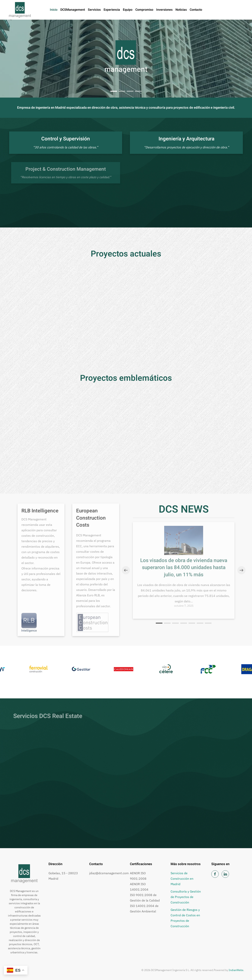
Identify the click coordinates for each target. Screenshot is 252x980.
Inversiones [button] (164, 10)
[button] (126, 570)
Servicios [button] (94, 10)
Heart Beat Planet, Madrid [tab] (138, 91)
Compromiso (144, 10)
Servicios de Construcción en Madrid (182, 879)
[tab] (114, 91)
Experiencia (112, 10)
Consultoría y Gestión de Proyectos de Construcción (186, 897)
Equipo (128, 10)
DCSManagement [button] (73, 10)
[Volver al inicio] (20, 10)
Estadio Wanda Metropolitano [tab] (130, 92)
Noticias (181, 10)
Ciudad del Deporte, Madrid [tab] (122, 91)
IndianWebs (236, 970)
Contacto (196, 10)
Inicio (54, 10)
